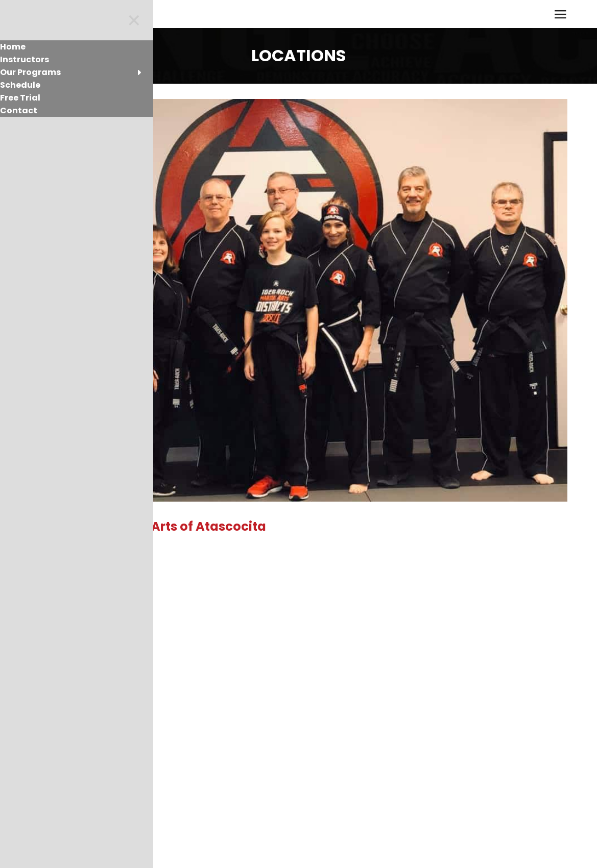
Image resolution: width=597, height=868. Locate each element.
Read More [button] (62, 624)
